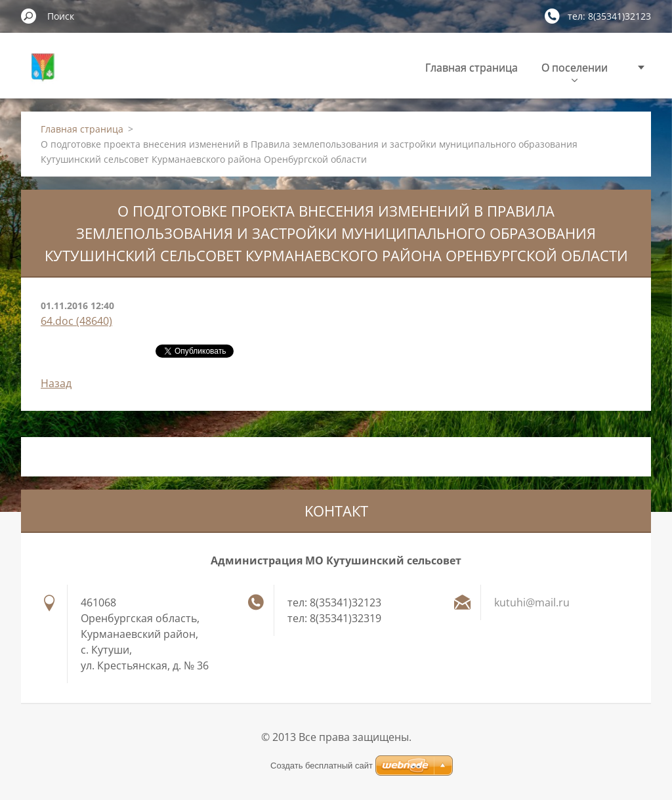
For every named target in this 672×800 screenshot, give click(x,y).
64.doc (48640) (76, 321)
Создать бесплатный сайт (322, 766)
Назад (56, 383)
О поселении (575, 71)
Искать (29, 16)
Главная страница (472, 68)
